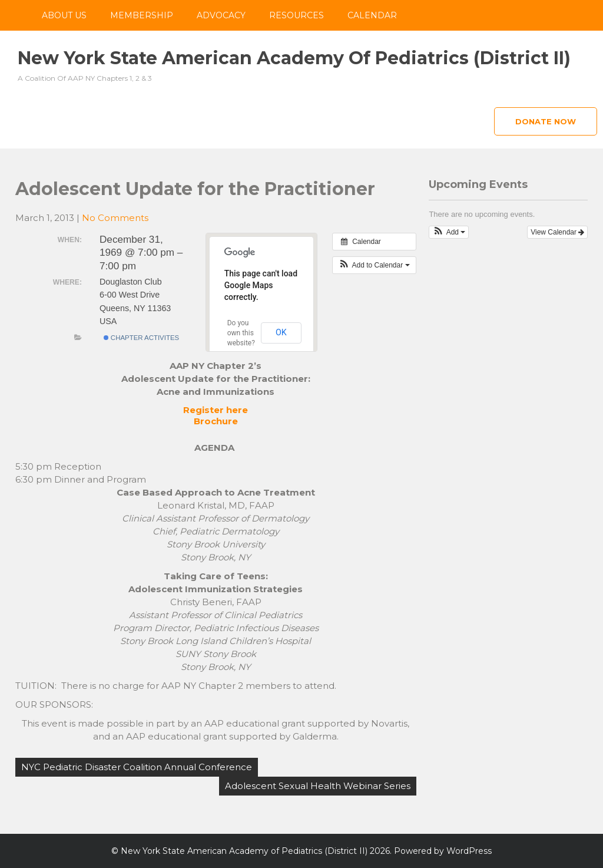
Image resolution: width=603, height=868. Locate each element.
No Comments (115, 218)
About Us (64, 15)
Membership (142, 15)
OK (281, 332)
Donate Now (546, 121)
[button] (374, 265)
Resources (296, 15)
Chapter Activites (141, 338)
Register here (216, 410)
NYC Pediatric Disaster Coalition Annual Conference (137, 767)
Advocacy (221, 15)
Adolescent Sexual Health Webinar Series (318, 786)
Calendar (372, 15)
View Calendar (557, 232)
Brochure (216, 421)
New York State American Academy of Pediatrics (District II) (294, 58)
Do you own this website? (241, 333)
